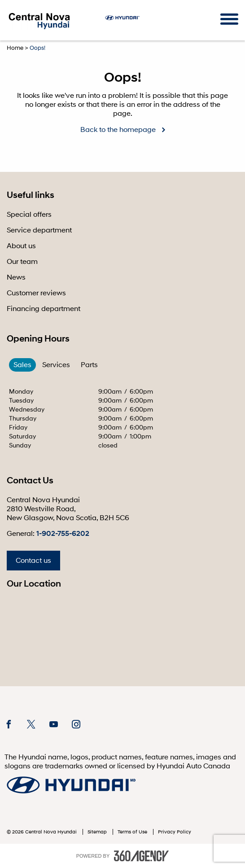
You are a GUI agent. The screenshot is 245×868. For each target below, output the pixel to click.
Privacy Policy (175, 832)
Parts (89, 365)
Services (56, 365)
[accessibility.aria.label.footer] (141, 856)
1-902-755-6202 (63, 534)
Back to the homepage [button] (118, 130)
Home (15, 48)
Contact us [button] (33, 561)
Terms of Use (133, 832)
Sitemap (98, 832)
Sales (22, 365)
